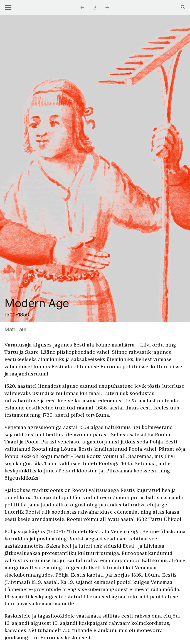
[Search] (183, 8)
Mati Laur (15, 329)
